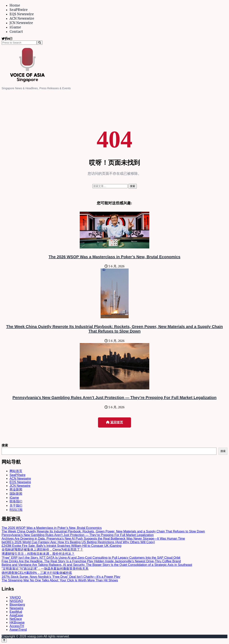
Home (15, 5)
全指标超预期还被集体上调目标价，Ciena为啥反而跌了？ (42, 549)
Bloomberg (17, 605)
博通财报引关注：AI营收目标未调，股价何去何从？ (38, 554)
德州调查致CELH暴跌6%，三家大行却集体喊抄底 (37, 573)
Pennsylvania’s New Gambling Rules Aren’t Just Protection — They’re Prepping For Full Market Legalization (115, 398)
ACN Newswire (22, 18)
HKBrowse (17, 622)
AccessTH (17, 626)
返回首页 (114, 422)
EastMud (16, 612)
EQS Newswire (22, 14)
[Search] (40, 43)
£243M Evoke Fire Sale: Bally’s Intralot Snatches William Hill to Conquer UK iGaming (62, 546)
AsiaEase (16, 615)
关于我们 (16, 506)
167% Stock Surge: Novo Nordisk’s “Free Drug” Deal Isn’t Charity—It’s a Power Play (61, 577)
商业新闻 (16, 489)
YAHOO (15, 597)
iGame (15, 27)
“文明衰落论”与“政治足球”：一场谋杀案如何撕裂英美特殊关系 (45, 569)
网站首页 (16, 471)
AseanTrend (18, 630)
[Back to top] (4, 640)
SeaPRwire (19, 10)
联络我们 (16, 501)
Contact (16, 32)
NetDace (16, 619)
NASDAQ (16, 601)
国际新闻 (16, 494)
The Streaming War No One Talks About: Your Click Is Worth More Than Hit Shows (60, 580)
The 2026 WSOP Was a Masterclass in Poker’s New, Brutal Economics (115, 257)
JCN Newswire (21, 23)
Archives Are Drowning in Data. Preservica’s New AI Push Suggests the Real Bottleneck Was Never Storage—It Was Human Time (93, 539)
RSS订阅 (16, 510)
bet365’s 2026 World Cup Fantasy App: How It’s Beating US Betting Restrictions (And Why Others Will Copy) (78, 542)
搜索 (5, 445)
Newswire (16, 608)
